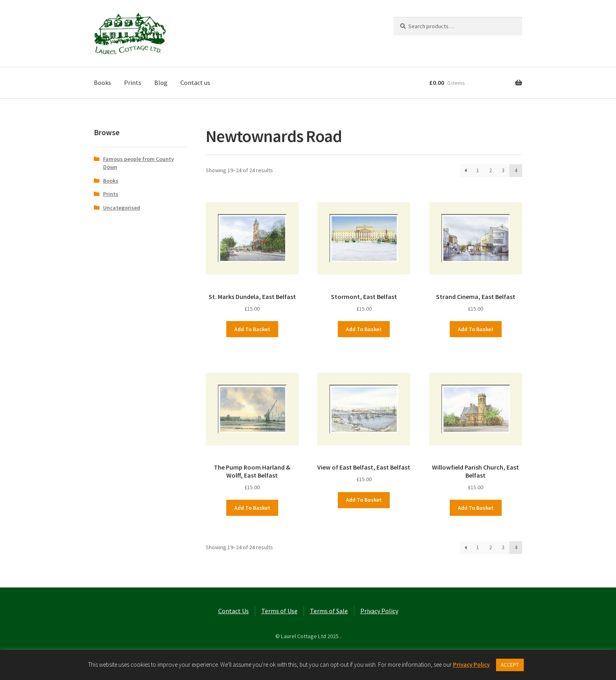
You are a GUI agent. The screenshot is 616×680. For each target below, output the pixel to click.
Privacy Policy (379, 611)
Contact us (195, 82)
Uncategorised (122, 208)
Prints (133, 82)
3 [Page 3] (503, 170)
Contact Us (234, 611)
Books (102, 82)
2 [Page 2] (491, 170)
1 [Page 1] (478, 170)
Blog (161, 82)
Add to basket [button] (252, 329)
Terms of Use (279, 611)
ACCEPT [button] (510, 665)
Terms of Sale (329, 611)
